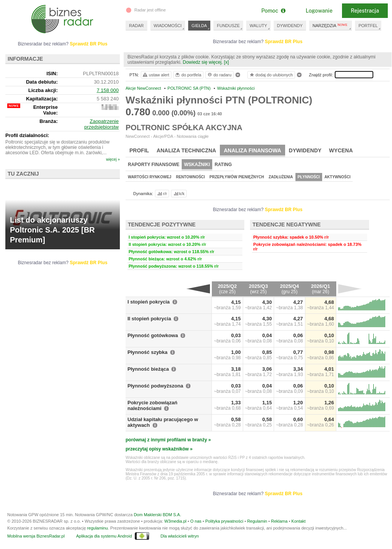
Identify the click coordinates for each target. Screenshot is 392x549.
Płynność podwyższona (155, 386)
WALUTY (258, 26)
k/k (179, 194)
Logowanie (319, 11)
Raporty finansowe (154, 165)
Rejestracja (365, 11)
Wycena (341, 150)
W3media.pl (175, 521)
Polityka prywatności (224, 521)
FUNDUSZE (228, 26)
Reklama (279, 521)
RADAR (136, 26)
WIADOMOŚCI (168, 26)
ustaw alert (156, 75)
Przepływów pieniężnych (237, 177)
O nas (196, 521)
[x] (227, 62)
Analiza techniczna (186, 150)
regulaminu (97, 528)
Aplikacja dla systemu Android (104, 536)
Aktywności (337, 177)
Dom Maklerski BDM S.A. (157, 515)
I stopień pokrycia (149, 302)
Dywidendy (305, 150)
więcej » (113, 159)
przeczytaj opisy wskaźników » (159, 449)
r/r (161, 194)
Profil (139, 150)
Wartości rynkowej (150, 177)
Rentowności (190, 177)
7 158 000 (108, 90)
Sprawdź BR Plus (284, 42)
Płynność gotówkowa (153, 335)
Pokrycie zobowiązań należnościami (152, 405)
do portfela (188, 75)
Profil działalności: (27, 135)
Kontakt (298, 521)
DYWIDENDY (290, 26)
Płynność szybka (148, 352)
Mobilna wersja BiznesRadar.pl (36, 536)
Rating (223, 165)
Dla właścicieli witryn (180, 536)
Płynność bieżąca (148, 369)
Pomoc (273, 11)
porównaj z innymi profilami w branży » (168, 440)
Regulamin (257, 521)
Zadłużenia (281, 177)
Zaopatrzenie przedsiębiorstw (102, 124)
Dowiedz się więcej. (203, 62)
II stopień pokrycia (149, 319)
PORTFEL (368, 26)
